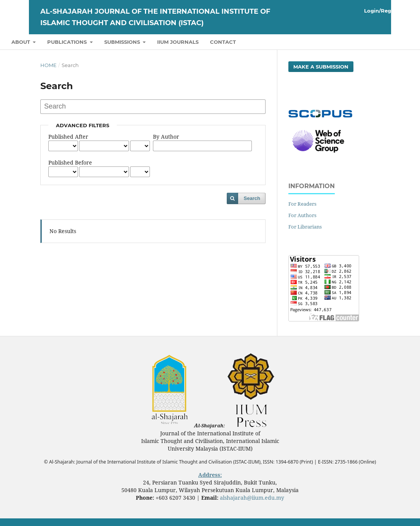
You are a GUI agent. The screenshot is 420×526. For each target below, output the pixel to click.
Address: (210, 475)
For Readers (302, 204)
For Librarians (305, 227)
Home (49, 65)
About (21, 42)
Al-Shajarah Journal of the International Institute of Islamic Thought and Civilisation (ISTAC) (155, 17)
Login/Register (384, 11)
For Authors (302, 215)
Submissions (123, 42)
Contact (223, 42)
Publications (68, 42)
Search (252, 198)
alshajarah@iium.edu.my (252, 498)
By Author (166, 137)
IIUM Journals (178, 42)
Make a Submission (321, 67)
